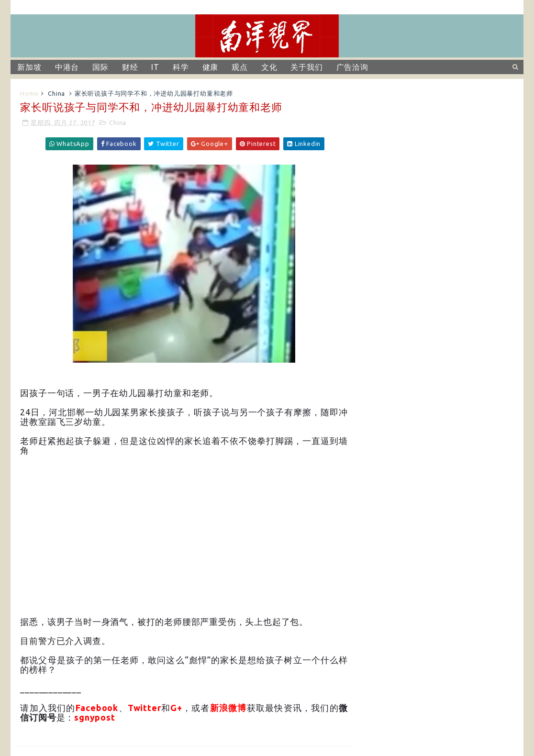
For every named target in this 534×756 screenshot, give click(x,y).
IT (155, 67)
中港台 (67, 67)
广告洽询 (352, 67)
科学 (181, 67)
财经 (130, 67)
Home (29, 93)
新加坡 (29, 67)
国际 (100, 67)
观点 (240, 67)
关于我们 (306, 67)
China (56, 93)
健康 (211, 67)
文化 (269, 67)
